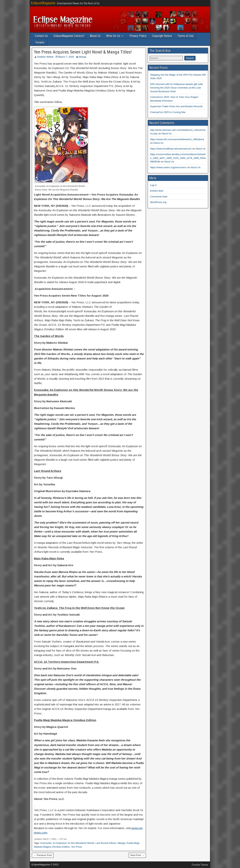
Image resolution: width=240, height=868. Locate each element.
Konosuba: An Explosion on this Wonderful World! (67, 843)
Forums (40, 42)
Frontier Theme (200, 865)
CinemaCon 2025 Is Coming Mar (168, 112)
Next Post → (137, 855)
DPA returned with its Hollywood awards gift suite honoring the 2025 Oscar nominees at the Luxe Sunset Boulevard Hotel (177, 88)
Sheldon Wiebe (45, 57)
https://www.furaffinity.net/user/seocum (171, 149)
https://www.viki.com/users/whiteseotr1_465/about (177, 139)
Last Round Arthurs (106, 843)
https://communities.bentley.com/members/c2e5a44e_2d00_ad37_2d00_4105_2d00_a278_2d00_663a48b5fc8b (178, 158)
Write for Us (113, 36)
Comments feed (159, 197)
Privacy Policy (138, 36)
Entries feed (157, 191)
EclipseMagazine (43, 3)
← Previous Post (43, 855)
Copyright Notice (162, 36)
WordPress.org (158, 202)
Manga (82, 57)
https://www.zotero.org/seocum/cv (168, 167)
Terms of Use (186, 36)
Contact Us (41, 36)
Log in (153, 185)
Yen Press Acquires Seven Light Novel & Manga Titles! (83, 52)
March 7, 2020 (66, 57)
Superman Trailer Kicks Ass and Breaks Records (176, 106)
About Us (95, 36)
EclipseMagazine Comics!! (69, 36)
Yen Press (77, 847)
